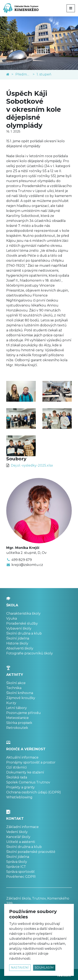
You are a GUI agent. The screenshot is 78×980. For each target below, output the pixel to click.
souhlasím (44, 968)
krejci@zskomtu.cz (27, 565)
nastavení (20, 968)
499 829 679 (22, 560)
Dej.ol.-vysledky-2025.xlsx (32, 465)
